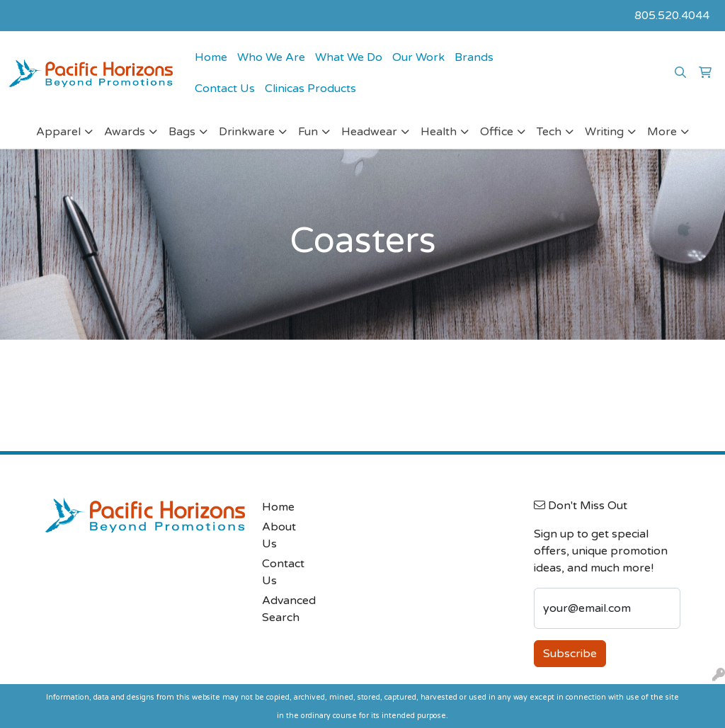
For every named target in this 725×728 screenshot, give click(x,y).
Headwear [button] (369, 132)
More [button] (662, 132)
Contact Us (225, 89)
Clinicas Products (310, 89)
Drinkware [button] (247, 132)
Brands (474, 57)
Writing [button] (604, 132)
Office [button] (497, 132)
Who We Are (271, 57)
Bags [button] (182, 132)
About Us (279, 535)
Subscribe (570, 654)
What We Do (349, 57)
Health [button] (439, 132)
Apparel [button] (58, 132)
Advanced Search (287, 609)
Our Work (418, 57)
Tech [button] (549, 132)
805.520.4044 (672, 16)
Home (211, 57)
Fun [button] (308, 132)
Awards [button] (125, 132)
